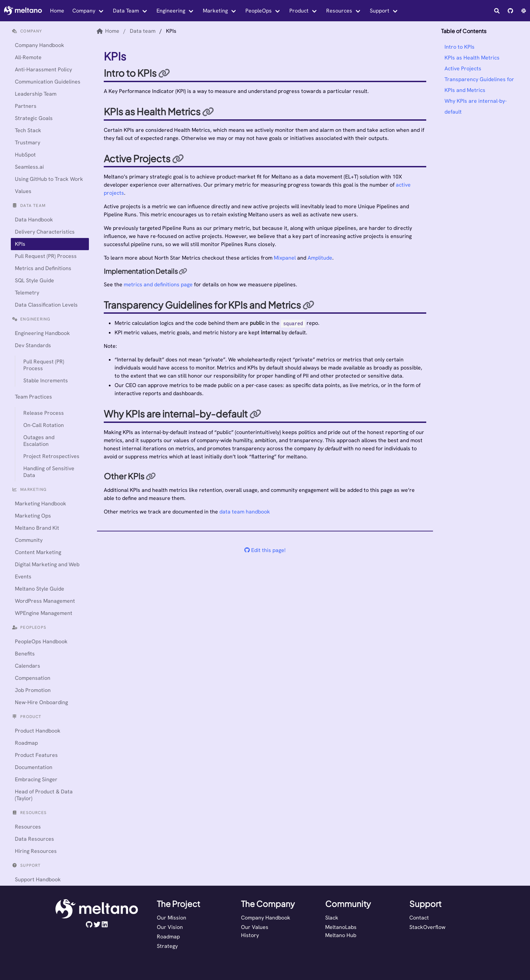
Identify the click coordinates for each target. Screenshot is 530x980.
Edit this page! (265, 550)
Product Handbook (38, 731)
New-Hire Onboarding (41, 702)
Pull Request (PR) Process (46, 256)
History (250, 935)
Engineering (171, 11)
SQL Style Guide (34, 280)
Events (23, 577)
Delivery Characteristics (45, 232)
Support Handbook (38, 879)
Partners (26, 106)
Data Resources (34, 839)
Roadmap (26, 743)
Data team (143, 31)
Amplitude (320, 258)
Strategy (167, 946)
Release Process (44, 413)
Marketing (215, 11)
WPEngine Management (44, 613)
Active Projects (463, 68)
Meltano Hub (341, 935)
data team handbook (245, 512)
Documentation (34, 767)
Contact (419, 918)
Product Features (36, 755)
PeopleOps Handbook (41, 641)
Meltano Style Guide (40, 589)
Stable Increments (46, 380)
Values (23, 191)
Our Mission (172, 918)
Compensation (33, 678)
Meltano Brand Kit (37, 528)
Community (29, 540)
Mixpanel (285, 258)
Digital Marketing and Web (47, 564)
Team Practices (33, 397)
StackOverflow (427, 927)
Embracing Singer (36, 779)
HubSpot (25, 155)
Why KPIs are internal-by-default (476, 106)
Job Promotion (33, 690)
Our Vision (170, 927)
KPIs (20, 244)
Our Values (255, 927)
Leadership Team (36, 94)
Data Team (126, 11)
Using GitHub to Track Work (49, 179)
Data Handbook (34, 220)
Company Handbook (40, 45)
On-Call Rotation (44, 425)
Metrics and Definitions (43, 268)
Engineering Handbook (42, 333)
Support (380, 11)
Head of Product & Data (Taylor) (44, 795)
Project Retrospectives (51, 456)
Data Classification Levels (46, 305)
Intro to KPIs (460, 47)
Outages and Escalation (39, 441)
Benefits (25, 654)
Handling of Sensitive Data (49, 472)
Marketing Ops (33, 516)
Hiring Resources (36, 851)
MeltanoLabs (341, 927)
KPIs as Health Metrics (472, 58)
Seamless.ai (29, 167)
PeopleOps (259, 11)
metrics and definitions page (158, 284)
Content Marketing (38, 552)
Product (299, 11)
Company (84, 11)
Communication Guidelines (48, 82)
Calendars (28, 666)
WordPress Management (45, 601)
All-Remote (28, 57)
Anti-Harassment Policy (43, 69)
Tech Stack (28, 130)
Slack (332, 918)
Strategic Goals (34, 118)
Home (57, 11)
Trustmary (28, 142)
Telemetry (27, 293)
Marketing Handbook (41, 504)
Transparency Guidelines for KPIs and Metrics (479, 85)
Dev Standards (33, 345)
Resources (339, 11)
